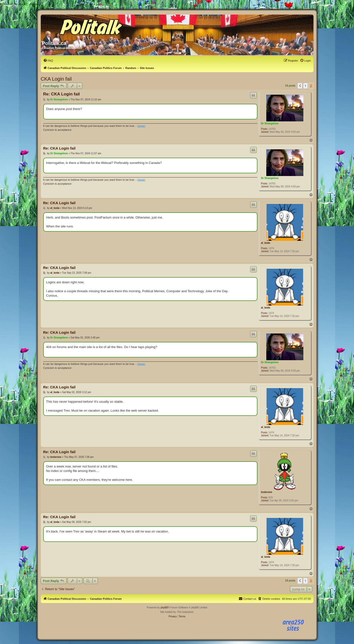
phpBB (164, 608)
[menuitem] (48, 61)
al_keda (266, 243)
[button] (300, 86)
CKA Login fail (56, 79)
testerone (267, 492)
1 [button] (305, 86)
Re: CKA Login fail (62, 94)
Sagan (141, 126)
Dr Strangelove (270, 123)
